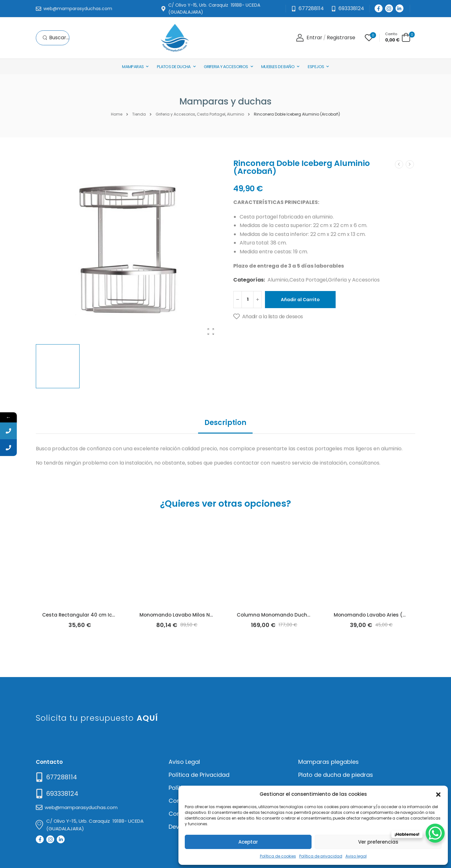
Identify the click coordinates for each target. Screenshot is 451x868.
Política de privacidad (321, 856)
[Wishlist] (369, 38)
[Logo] (175, 38)
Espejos (316, 67)
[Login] (309, 38)
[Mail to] (74, 9)
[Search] (56, 38)
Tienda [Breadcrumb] (139, 114)
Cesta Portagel (308, 280)
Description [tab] (225, 423)
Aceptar (248, 842)
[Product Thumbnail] (128, 249)
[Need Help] (348, 9)
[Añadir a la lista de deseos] (268, 317)
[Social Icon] (379, 8)
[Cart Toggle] (398, 37)
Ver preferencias (378, 842)
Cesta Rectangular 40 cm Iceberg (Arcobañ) (98, 615)
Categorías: (249, 280)
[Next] (410, 164)
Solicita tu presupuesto (97, 718)
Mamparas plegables (329, 762)
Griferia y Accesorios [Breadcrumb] (175, 114)
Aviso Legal (184, 762)
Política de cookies (278, 856)
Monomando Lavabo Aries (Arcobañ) (380, 615)
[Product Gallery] (211, 332)
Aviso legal (356, 856)
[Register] (341, 38)
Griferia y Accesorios (226, 67)
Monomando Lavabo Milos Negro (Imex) (189, 615)
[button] (438, 794)
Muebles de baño (278, 67)
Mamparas (133, 67)
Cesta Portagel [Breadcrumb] (211, 114)
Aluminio (278, 280)
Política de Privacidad (199, 775)
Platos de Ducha (174, 67)
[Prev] (399, 164)
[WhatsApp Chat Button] (435, 833)
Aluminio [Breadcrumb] (235, 114)
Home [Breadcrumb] (117, 114)
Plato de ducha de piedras (336, 775)
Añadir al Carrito (300, 300)
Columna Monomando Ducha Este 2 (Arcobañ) (295, 615)
